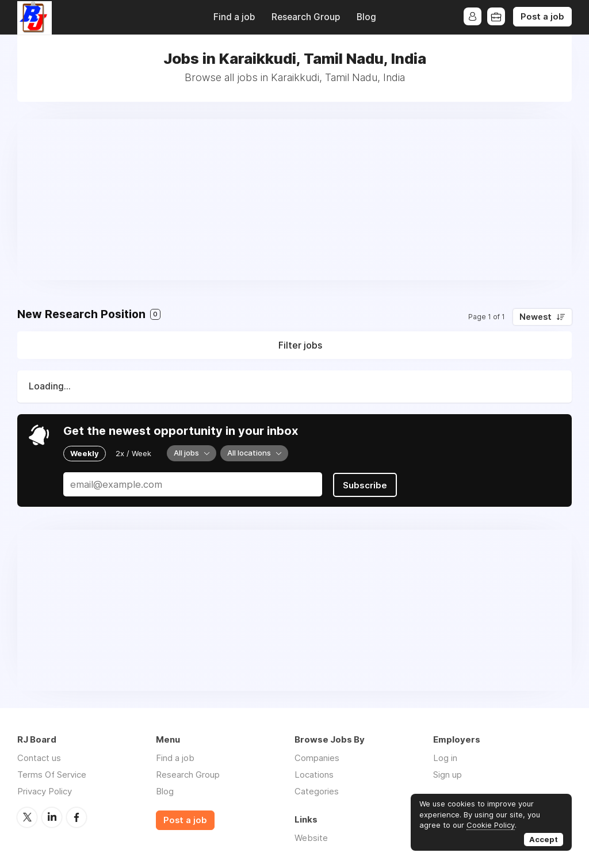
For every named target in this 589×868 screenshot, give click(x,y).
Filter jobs (300, 345)
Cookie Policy (491, 825)
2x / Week (133, 453)
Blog (366, 17)
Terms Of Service (52, 773)
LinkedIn (52, 816)
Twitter (27, 816)
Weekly (85, 453)
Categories (317, 790)
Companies (317, 757)
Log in (445, 757)
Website (311, 837)
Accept (544, 839)
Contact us (39, 757)
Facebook (77, 816)
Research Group (306, 17)
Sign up (448, 773)
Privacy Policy (45, 790)
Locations (314, 773)
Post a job (542, 17)
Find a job (234, 17)
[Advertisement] (294, 200)
